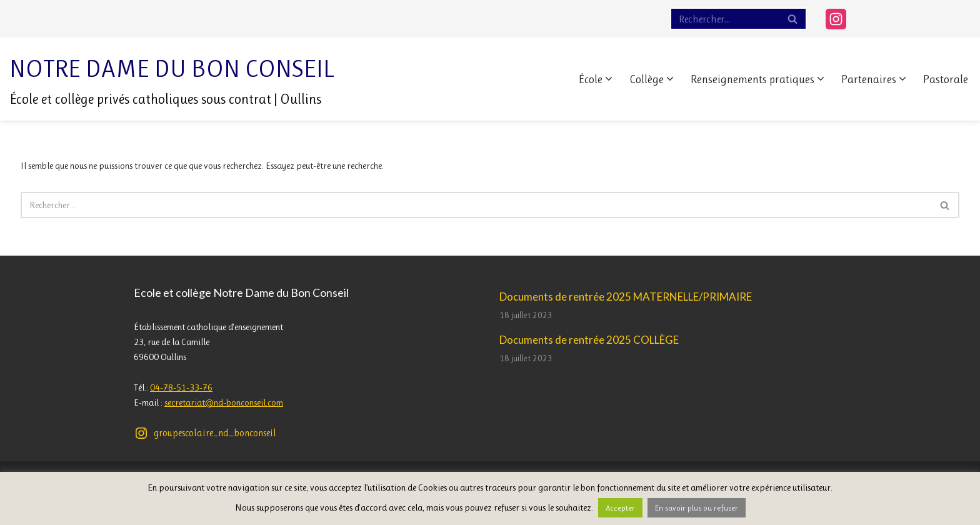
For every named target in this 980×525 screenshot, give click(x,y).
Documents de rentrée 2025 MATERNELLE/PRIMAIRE (626, 297)
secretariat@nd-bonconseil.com (224, 402)
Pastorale (946, 79)
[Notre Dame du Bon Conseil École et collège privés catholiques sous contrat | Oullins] (172, 79)
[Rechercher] (724, 19)
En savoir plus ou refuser (697, 508)
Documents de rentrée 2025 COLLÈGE (589, 340)
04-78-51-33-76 (181, 387)
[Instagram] (836, 19)
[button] (609, 79)
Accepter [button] (620, 508)
